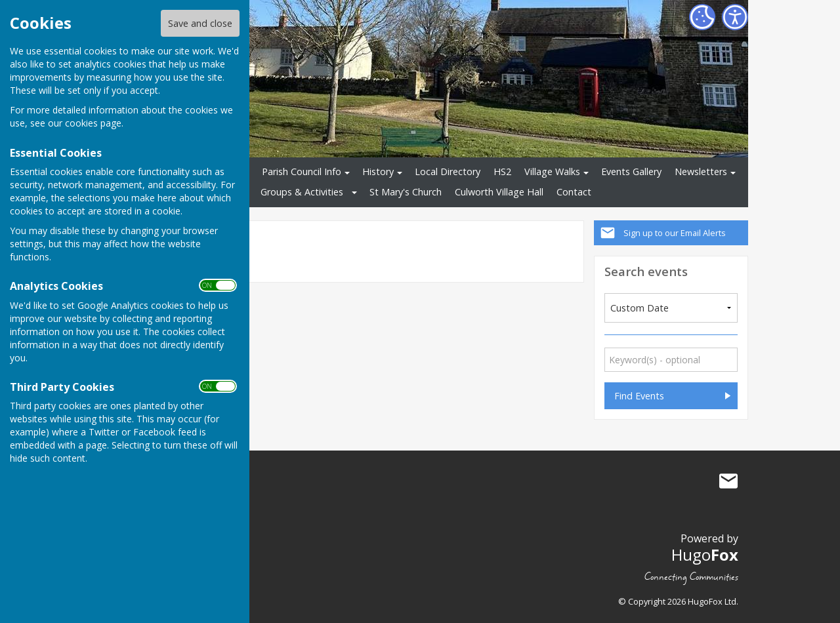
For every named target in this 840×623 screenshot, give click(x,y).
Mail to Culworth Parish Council (728, 481)
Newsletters (701, 171)
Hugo (705, 554)
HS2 (502, 171)
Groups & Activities (302, 192)
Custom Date (640, 308)
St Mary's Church (406, 192)
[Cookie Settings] (702, 17)
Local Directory (448, 171)
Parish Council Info (302, 171)
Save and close (200, 23)
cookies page (93, 123)
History (378, 171)
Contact (574, 192)
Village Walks (552, 171)
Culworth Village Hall (499, 192)
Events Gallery (631, 171)
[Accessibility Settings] (735, 17)
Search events (646, 271)
